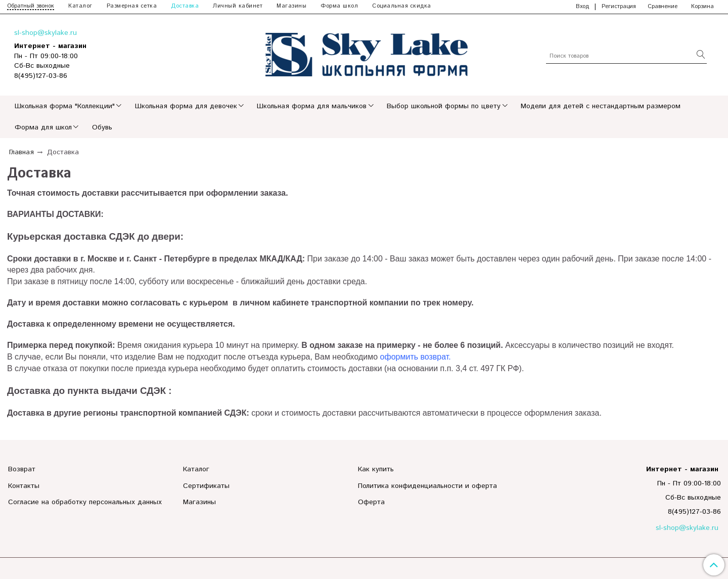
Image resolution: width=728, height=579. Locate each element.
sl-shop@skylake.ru (45, 33)
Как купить (376, 469)
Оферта (371, 502)
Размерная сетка (132, 6)
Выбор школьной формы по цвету (444, 106)
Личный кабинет (238, 6)
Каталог (80, 6)
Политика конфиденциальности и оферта (427, 486)
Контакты (24, 486)
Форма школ (339, 6)
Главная (21, 152)
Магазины (291, 6)
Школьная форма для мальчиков (312, 106)
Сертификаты (206, 486)
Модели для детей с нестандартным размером (601, 106)
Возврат (22, 469)
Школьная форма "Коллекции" (65, 106)
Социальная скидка (402, 6)
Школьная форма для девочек (186, 106)
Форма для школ (43, 127)
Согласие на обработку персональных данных (85, 502)
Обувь (102, 127)
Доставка (185, 6)
